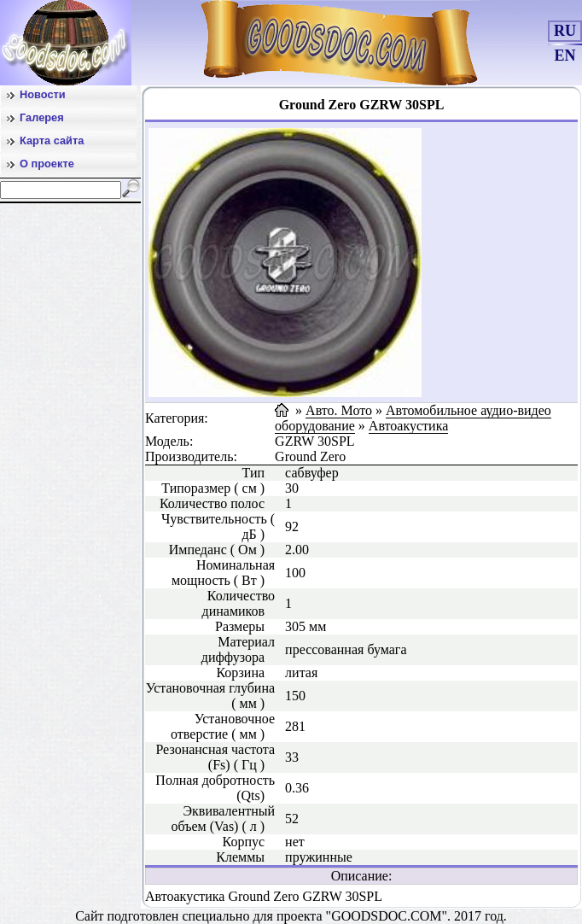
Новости (43, 94)
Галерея (42, 117)
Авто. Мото (339, 410)
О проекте (47, 164)
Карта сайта (52, 140)
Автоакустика (408, 426)
